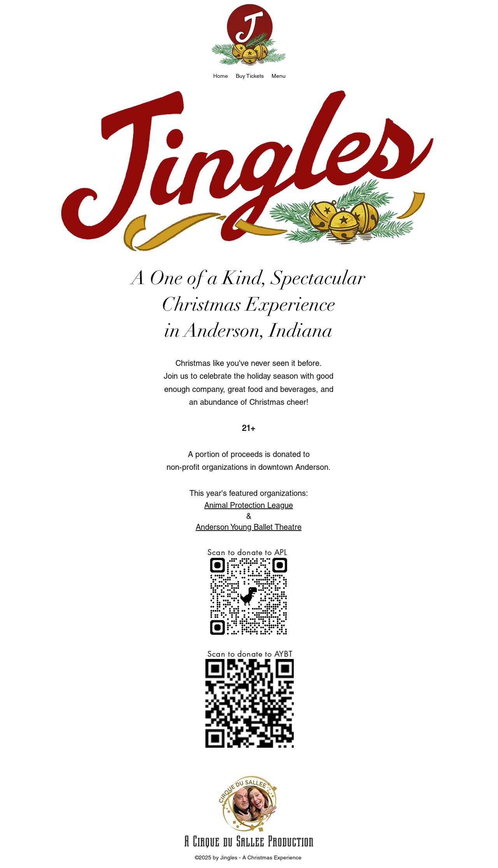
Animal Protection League (249, 505)
